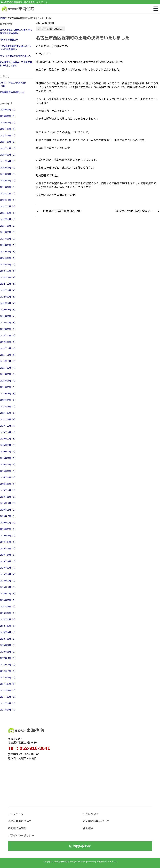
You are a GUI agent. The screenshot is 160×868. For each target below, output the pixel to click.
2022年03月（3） (8, 329)
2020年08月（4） (8, 451)
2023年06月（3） (8, 232)
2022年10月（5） (8, 284)
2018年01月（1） (8, 652)
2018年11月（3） (8, 587)
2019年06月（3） (8, 542)
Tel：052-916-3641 (29, 748)
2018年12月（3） (8, 581)
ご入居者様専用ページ (96, 821)
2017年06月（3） (8, 697)
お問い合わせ (80, 846)
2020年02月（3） (8, 490)
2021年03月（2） (8, 406)
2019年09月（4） (8, 523)
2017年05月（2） (8, 703)
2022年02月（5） (8, 335)
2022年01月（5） (8, 342)
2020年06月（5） (8, 464)
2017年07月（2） (8, 690)
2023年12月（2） (8, 193)
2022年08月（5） (8, 297)
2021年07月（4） (8, 381)
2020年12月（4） (8, 426)
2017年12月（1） (8, 658)
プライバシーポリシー (21, 835)
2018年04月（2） (8, 632)
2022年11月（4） (8, 277)
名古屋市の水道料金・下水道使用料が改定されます (16, 64)
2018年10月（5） (8, 593)
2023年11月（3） (8, 200)
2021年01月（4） (8, 419)
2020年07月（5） (8, 458)
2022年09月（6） (8, 290)
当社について (91, 814)
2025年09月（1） (8, 129)
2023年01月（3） (8, 264)
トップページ (16, 814)
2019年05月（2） (8, 548)
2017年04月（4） (8, 710)
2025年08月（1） (8, 135)
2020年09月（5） (8, 445)
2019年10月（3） (8, 516)
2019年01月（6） (8, 574)
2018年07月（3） (8, 613)
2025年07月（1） (8, 142)
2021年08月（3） (8, 374)
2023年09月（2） (8, 213)
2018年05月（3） (8, 626)
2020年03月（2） (8, 484)
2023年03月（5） (8, 252)
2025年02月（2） (8, 174)
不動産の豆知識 (17, 828)
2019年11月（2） (8, 510)
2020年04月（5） (8, 477)
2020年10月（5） (8, 439)
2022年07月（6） (8, 303)
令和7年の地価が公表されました (15, 56)
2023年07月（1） (8, 226)
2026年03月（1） (8, 116)
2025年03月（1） (8, 168)
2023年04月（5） (8, 245)
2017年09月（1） (8, 677)
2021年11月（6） (8, 355)
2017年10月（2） (8, 671)
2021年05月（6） (8, 393)
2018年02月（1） (8, 645)
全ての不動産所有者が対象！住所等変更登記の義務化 (16, 32)
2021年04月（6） (8, 400)
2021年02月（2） (8, 413)
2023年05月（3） (8, 239)
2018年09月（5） (8, 600)
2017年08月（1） (8, 684)
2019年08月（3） (8, 529)
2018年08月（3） (8, 606)
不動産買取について (20, 821)
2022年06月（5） (8, 310)
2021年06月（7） (8, 387)
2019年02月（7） (8, 568)
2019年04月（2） (8, 555)
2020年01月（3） (8, 497)
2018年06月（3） (8, 619)
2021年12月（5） (8, 348)
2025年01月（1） (8, 180)
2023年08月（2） (8, 219)
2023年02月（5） (8, 258)
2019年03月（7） (8, 561)
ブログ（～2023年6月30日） (50, 29)
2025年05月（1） (8, 155)
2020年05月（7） (8, 471)
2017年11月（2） (8, 665)
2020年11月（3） (8, 432)
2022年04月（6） (8, 322)
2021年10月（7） (8, 361)
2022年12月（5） (8, 271)
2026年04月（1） (8, 110)
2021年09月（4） (8, 368)
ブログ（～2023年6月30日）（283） (14, 84)
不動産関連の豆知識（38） (13, 92)
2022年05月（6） (8, 316)
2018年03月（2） (8, 639)
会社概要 (88, 828)
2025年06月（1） (8, 148)
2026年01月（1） (8, 122)
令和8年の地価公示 (9, 40)
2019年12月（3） (8, 503)
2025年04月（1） (8, 161)
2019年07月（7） (8, 535)
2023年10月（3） (8, 206)
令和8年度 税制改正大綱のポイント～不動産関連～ (16, 48)
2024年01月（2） (8, 187)
